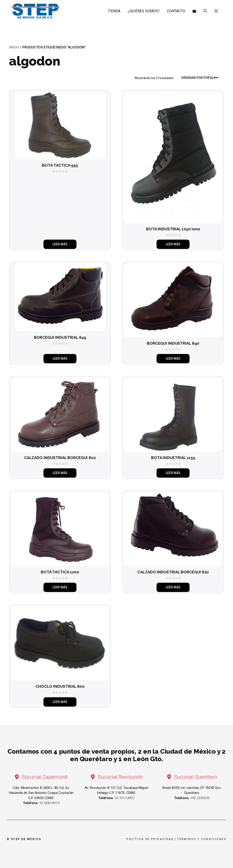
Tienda (114, 11)
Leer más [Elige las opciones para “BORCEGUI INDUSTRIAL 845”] (60, 359)
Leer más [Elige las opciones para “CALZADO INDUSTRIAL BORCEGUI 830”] (173, 587)
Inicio (14, 47)
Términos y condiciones (202, 839)
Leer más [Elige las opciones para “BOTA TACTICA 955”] (60, 244)
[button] (216, 11)
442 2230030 (200, 798)
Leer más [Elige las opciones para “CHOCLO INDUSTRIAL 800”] (60, 702)
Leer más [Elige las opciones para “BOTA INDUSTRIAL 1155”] (173, 473)
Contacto (176, 11)
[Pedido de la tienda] (201, 78)
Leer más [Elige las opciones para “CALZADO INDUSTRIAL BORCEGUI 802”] (60, 473)
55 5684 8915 (49, 803)
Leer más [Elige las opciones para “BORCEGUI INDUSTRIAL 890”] (173, 359)
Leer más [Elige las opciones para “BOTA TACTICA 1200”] (60, 587)
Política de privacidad (150, 839)
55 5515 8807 (125, 798)
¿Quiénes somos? (144, 11)
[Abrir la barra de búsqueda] (205, 11)
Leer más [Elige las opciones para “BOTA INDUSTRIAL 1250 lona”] (173, 244)
